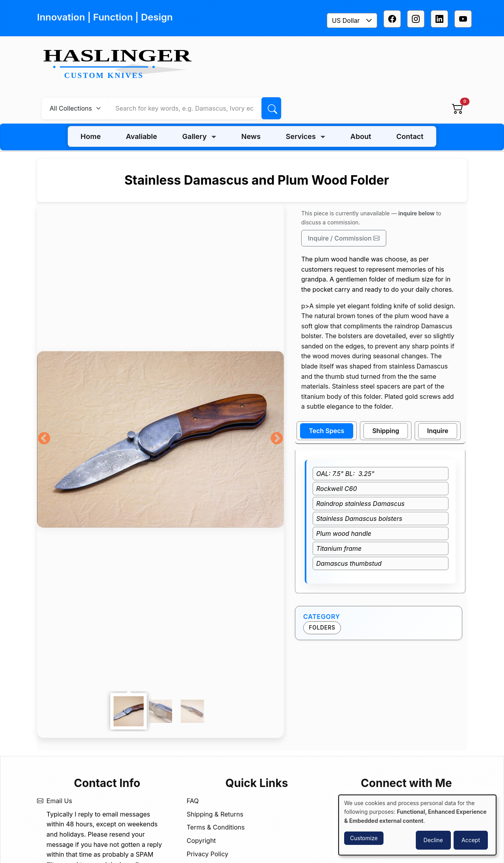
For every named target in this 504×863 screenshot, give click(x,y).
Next (277, 439)
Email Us (59, 801)
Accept (471, 840)
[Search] (271, 108)
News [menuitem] (251, 136)
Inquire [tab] (438, 431)
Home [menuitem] (91, 136)
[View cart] (458, 108)
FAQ (193, 801)
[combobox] (352, 20)
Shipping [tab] (385, 431)
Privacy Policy (208, 854)
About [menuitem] (361, 136)
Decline (433, 840)
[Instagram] (416, 19)
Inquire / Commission (344, 238)
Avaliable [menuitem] (142, 136)
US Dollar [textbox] (346, 20)
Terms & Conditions (216, 827)
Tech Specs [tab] (327, 431)
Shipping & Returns (215, 814)
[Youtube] (463, 19)
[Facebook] (392, 19)
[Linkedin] (439, 19)
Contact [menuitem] (410, 136)
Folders (322, 628)
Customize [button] (364, 838)
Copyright (201, 841)
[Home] (120, 65)
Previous (44, 439)
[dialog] (417, 825)
